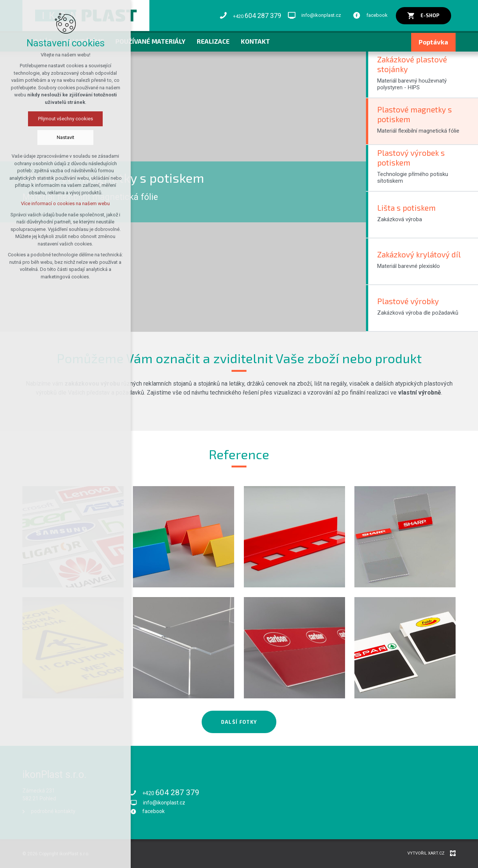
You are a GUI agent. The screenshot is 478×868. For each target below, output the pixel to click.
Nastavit (66, 137)
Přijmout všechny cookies (66, 119)
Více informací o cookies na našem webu (65, 203)
